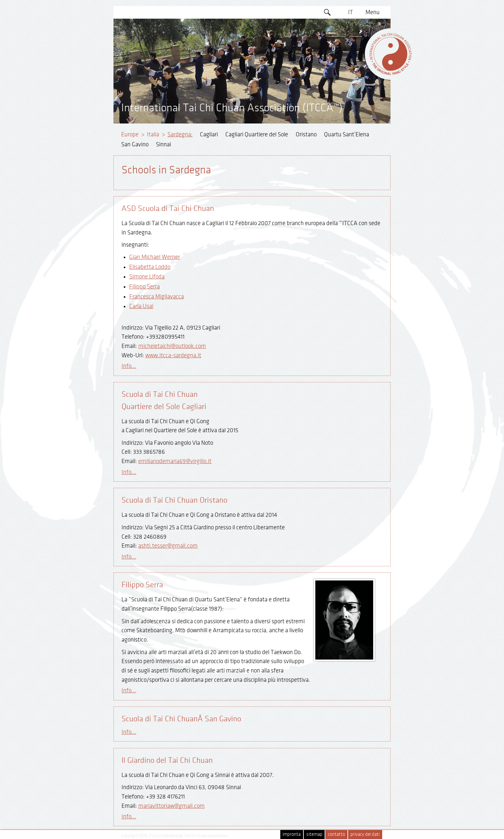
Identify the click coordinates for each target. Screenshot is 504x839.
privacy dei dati (365, 834)
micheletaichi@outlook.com (172, 346)
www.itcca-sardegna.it (173, 355)
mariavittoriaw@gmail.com (171, 806)
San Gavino (135, 144)
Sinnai (163, 144)
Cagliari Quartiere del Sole (257, 134)
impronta (292, 834)
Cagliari (209, 134)
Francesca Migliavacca (157, 296)
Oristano (306, 134)
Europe (130, 134)
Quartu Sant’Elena (346, 134)
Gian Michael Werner (155, 257)
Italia (153, 134)
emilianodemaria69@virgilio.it (175, 461)
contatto (336, 834)
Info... (129, 366)
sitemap (314, 834)
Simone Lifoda (147, 277)
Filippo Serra (144, 287)
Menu (373, 12)
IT (351, 12)
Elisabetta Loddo (150, 267)
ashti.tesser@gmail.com (168, 546)
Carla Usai (141, 306)
